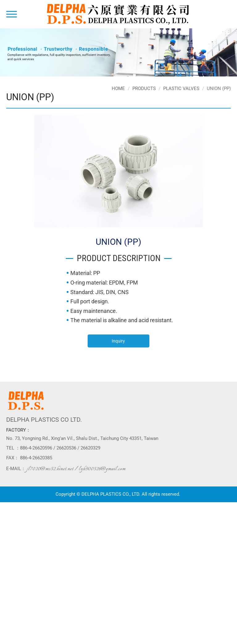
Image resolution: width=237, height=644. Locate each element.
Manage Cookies (16, 641)
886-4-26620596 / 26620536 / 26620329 (60, 448)
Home (118, 88)
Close (5, 505)
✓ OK (154, 635)
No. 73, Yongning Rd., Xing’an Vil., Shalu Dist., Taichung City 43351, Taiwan (82, 438)
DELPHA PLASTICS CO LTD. (44, 420)
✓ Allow (8, 518)
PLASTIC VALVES (181, 88)
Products (144, 88)
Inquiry (118, 341)
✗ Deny (7, 524)
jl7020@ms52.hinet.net (50, 469)
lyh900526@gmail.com (102, 469)
